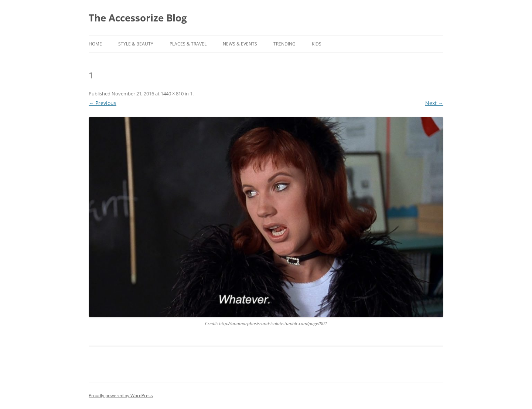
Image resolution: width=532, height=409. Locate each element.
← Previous (103, 103)
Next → (434, 103)
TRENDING (284, 44)
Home (95, 44)
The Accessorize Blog (138, 18)
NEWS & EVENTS (240, 44)
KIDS (317, 44)
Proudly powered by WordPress (121, 396)
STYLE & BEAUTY (136, 44)
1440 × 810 (172, 94)
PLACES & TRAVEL (188, 44)
